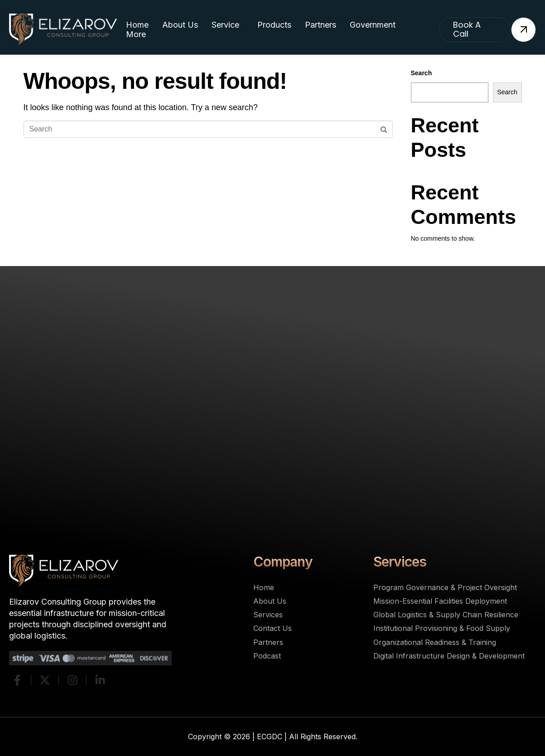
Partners (321, 25)
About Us (180, 25)
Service (225, 25)
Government (373, 25)
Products (274, 25)
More (136, 34)
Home (137, 25)
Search (422, 73)
